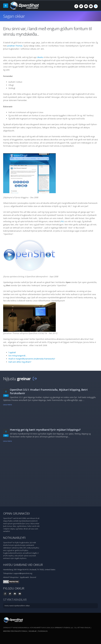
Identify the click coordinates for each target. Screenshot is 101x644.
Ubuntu (40, 57)
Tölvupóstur (14, 577)
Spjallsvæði (24, 577)
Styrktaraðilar (15, 600)
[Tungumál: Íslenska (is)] (96, 6)
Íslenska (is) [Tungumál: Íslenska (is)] (43, 631)
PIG (62, 221)
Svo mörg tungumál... (17, 356)
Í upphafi (12, 352)
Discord (33, 577)
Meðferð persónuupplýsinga (15, 631)
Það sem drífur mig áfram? (20, 362)
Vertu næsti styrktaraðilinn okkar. (17, 606)
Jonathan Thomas (15, 46)
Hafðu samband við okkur (23, 565)
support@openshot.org (23, 573)
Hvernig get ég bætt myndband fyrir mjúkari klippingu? (45, 430)
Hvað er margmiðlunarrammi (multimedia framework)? (32, 359)
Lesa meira (7, 405)
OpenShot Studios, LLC (64, 628)
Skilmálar (32, 631)
